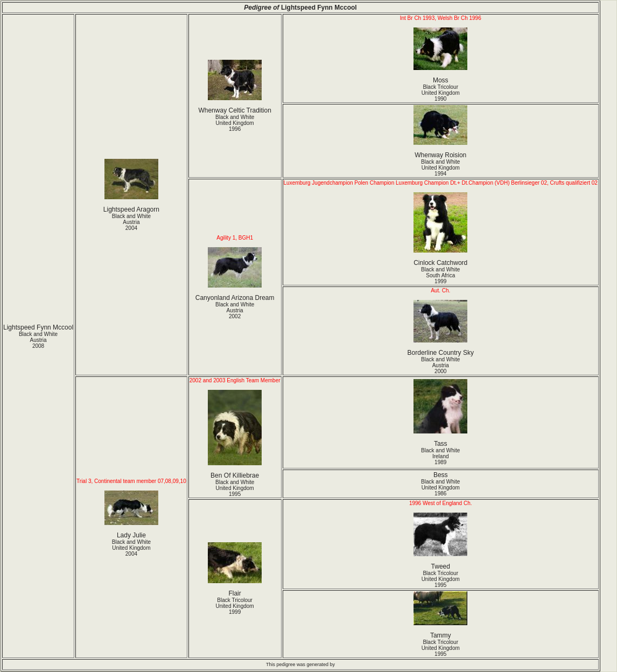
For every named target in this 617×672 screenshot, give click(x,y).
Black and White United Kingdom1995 (235, 488)
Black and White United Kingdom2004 (131, 548)
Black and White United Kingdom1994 (440, 168)
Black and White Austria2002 (235, 310)
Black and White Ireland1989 (440, 456)
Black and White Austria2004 (131, 222)
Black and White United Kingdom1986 (440, 488)
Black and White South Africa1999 (440, 275)
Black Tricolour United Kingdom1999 (235, 606)
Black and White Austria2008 (38, 340)
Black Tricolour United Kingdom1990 (441, 93)
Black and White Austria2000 (440, 365)
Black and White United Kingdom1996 (235, 123)
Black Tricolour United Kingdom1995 (441, 579)
